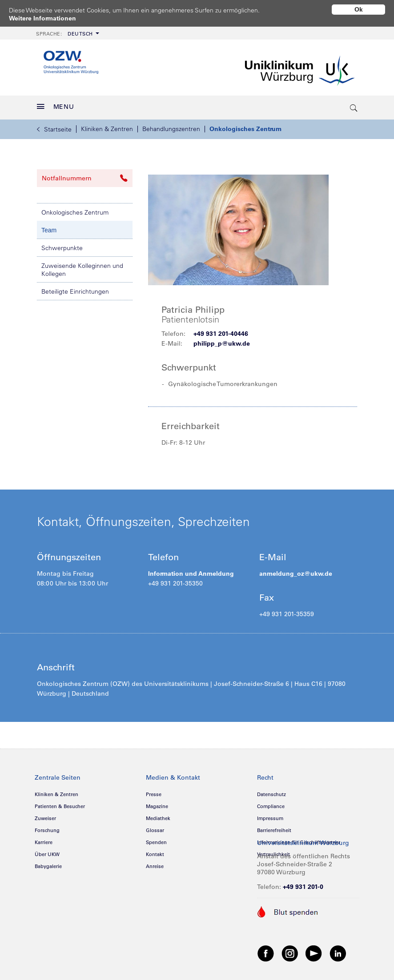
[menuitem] (67, 30)
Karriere (44, 839)
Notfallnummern (85, 175)
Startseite (54, 126)
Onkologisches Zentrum (245, 126)
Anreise (155, 863)
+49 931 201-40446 (221, 331)
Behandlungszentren (171, 126)
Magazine (157, 803)
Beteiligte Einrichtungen (75, 288)
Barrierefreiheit (274, 827)
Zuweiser (45, 815)
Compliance (271, 803)
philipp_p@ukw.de (222, 340)
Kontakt (155, 851)
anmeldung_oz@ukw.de (296, 570)
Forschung (47, 827)
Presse (154, 791)
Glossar (155, 827)
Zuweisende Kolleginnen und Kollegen (82, 267)
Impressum (270, 815)
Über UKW (47, 851)
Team (49, 227)
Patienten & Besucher (60, 803)
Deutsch (64, 31)
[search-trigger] (354, 104)
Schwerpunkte (62, 245)
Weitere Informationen (42, 18)
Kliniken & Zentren (107, 126)
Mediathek (158, 815)
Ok (359, 9)
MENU (56, 104)
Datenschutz (271, 791)
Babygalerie (48, 863)
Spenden (156, 839)
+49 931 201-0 (303, 884)
